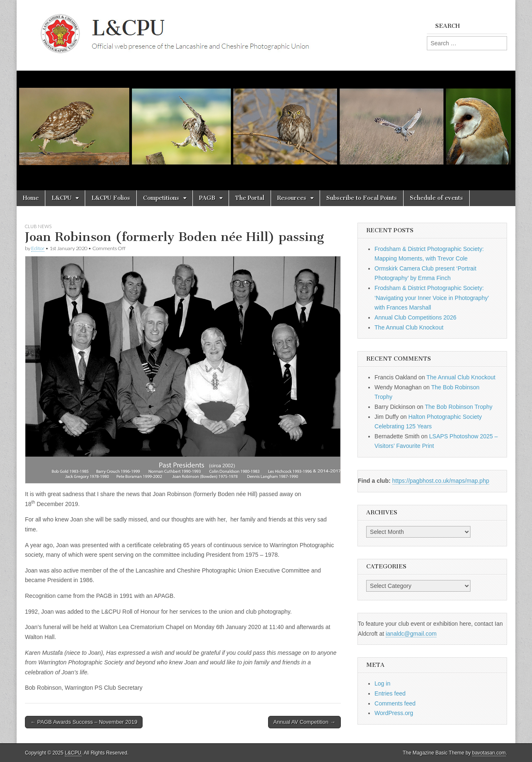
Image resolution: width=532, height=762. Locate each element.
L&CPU (62, 198)
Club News (38, 226)
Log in (382, 683)
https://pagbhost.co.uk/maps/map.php (441, 481)
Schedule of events (436, 198)
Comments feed (395, 703)
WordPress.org (394, 713)
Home (31, 198)
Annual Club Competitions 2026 (415, 317)
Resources (292, 198)
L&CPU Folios (111, 198)
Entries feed (390, 693)
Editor (38, 248)
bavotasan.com (489, 753)
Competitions (161, 198)
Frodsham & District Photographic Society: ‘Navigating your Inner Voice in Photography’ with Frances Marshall (432, 298)
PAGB (207, 198)
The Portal (250, 198)
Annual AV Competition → (304, 722)
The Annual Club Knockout (409, 327)
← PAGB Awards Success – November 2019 (84, 722)
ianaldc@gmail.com (411, 634)
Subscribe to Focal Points (362, 198)
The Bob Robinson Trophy (459, 407)
